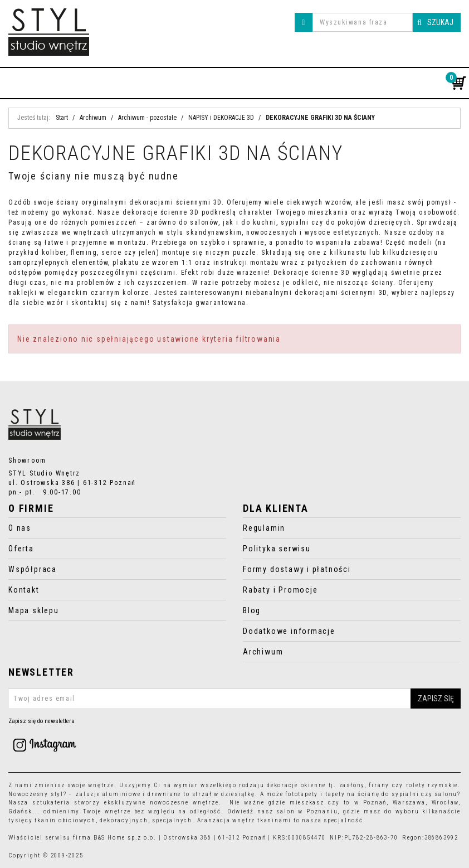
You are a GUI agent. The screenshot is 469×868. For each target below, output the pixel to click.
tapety (335, 794)
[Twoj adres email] (234, 699)
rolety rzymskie (432, 785)
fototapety (302, 794)
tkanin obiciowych (65, 820)
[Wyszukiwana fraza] (363, 22)
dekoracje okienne (296, 785)
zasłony (352, 785)
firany (379, 785)
